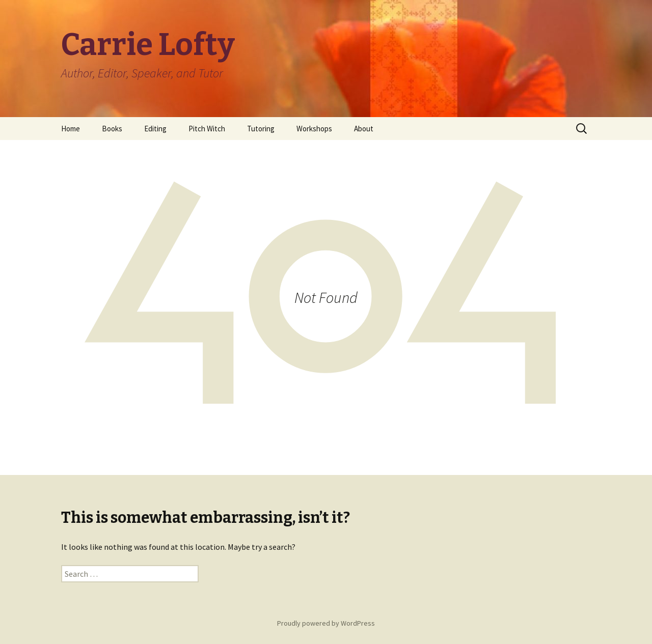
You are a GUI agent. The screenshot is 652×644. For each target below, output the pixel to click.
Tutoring (261, 129)
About (364, 129)
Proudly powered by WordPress (326, 623)
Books (112, 129)
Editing (155, 129)
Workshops (314, 129)
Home (71, 129)
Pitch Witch (207, 129)
